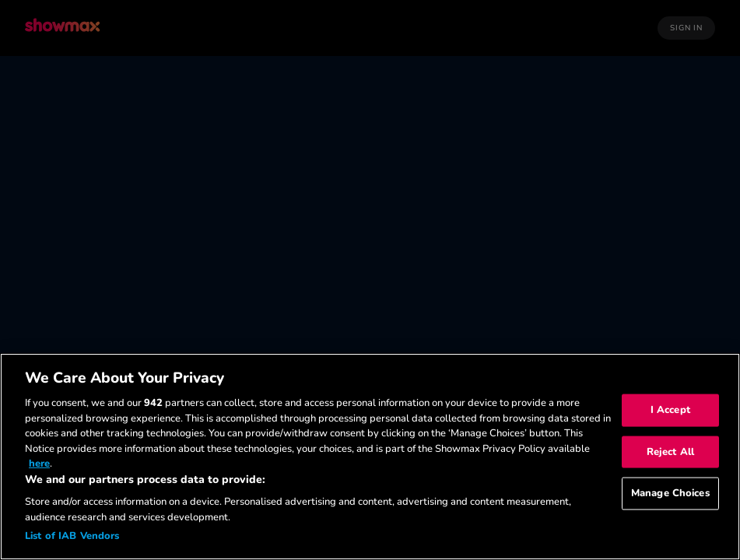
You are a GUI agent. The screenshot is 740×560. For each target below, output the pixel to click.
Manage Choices (670, 493)
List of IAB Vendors (72, 536)
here (39, 464)
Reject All (670, 451)
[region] (370, 457)
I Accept (670, 410)
